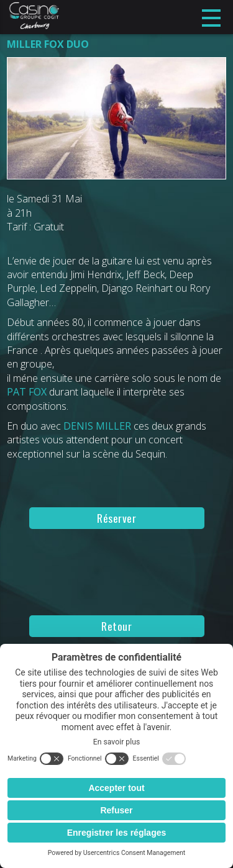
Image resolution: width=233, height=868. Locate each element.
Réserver (116, 518)
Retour (116, 626)
